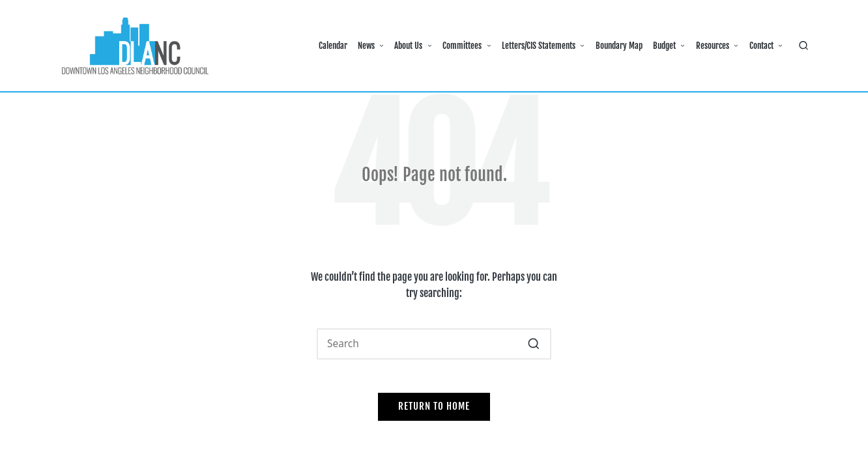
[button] (533, 344)
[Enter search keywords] (434, 344)
